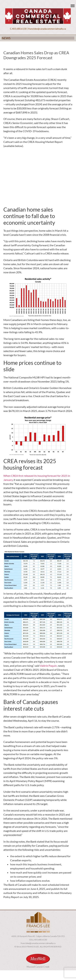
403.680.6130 (19, 29)
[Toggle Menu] (73, 6)
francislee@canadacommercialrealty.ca (47, 29)
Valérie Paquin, (49, 666)
